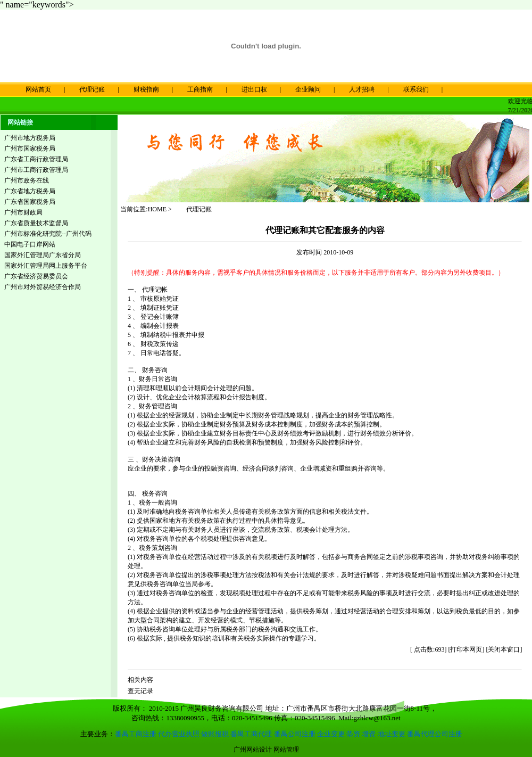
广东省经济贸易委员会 (36, 276)
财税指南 (146, 89)
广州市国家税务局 (30, 148)
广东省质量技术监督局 (36, 223)
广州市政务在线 (27, 180)
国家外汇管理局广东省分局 (43, 254)
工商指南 (200, 89)
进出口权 (254, 89)
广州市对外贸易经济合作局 (43, 286)
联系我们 (416, 89)
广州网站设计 (253, 749)
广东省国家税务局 (30, 201)
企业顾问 (308, 89)
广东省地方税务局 (30, 191)
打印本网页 (466, 649)
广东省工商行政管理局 (36, 159)
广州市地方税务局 (30, 137)
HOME (157, 209)
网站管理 (286, 749)
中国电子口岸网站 (30, 244)
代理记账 (92, 89)
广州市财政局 (23, 212)
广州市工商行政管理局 (36, 169)
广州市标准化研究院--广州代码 (48, 233)
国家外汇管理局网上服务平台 (46, 265)
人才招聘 (362, 89)
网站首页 (32, 89)
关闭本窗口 (504, 649)
